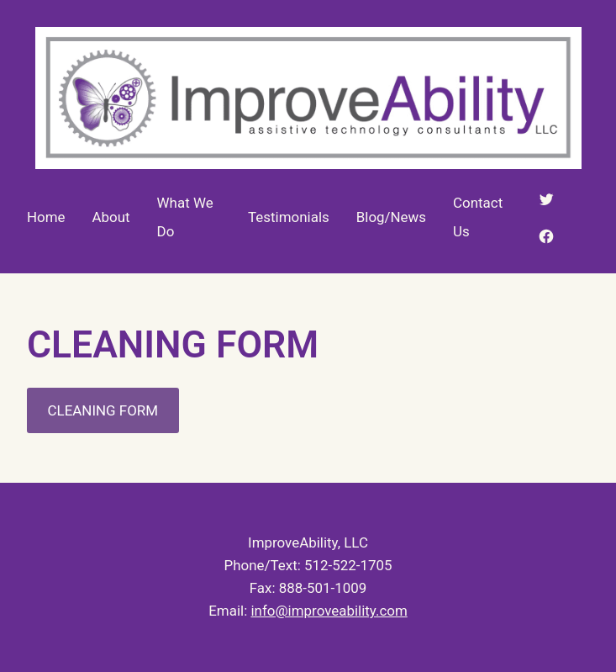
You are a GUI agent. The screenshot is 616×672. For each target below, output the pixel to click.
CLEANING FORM (103, 410)
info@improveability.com (329, 611)
